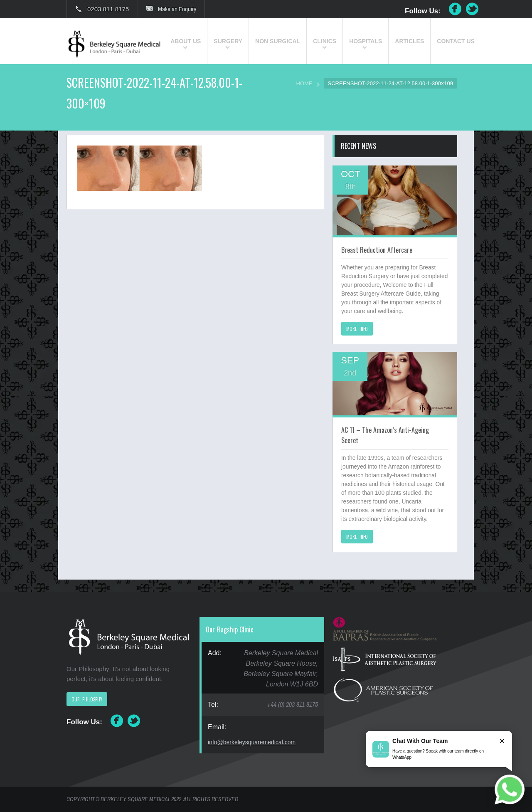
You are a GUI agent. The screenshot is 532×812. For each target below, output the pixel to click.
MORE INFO (357, 329)
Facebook (455, 9)
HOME (304, 83)
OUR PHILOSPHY (87, 699)
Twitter (473, 9)
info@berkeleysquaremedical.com (252, 742)
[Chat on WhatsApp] (510, 790)
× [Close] (502, 741)
